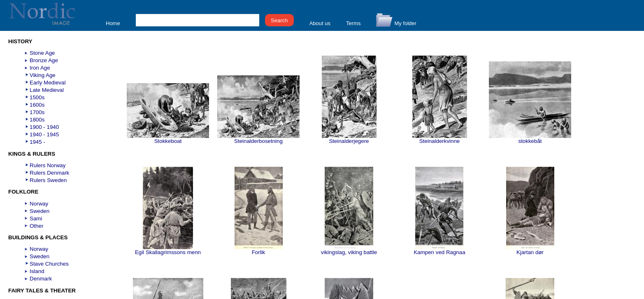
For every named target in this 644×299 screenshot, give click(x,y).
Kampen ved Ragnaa (439, 250)
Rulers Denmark (49, 173)
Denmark (41, 279)
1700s (37, 112)
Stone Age (42, 53)
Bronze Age (44, 60)
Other (36, 226)
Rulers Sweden (48, 180)
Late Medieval (47, 90)
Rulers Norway (48, 165)
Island (37, 271)
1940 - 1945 (44, 134)
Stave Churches (49, 264)
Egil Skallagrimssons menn (168, 250)
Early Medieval (48, 83)
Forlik (259, 250)
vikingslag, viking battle (349, 250)
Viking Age (43, 75)
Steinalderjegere (349, 139)
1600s (37, 105)
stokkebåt (530, 139)
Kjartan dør (530, 250)
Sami (36, 218)
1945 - (37, 142)
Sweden (40, 211)
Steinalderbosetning (258, 139)
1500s (37, 97)
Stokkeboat (168, 139)
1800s (37, 120)
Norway (39, 204)
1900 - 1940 (44, 127)
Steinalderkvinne (440, 139)
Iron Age (40, 68)
